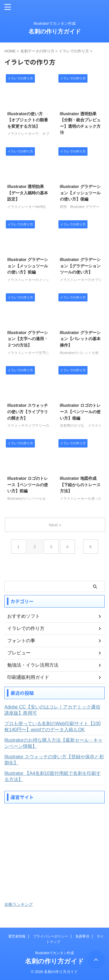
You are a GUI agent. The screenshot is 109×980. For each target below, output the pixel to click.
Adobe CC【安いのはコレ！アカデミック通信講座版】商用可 (52, 710)
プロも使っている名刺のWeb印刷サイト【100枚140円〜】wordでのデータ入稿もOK (52, 727)
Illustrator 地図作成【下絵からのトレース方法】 (80, 485)
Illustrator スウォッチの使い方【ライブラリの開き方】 (28, 412)
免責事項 (82, 936)
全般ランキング (19, 904)
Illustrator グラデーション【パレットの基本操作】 (80, 339)
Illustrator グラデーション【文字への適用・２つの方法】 (28, 339)
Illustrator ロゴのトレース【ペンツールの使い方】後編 (80, 412)
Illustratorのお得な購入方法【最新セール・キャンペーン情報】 (53, 743)
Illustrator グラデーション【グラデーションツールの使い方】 (80, 266)
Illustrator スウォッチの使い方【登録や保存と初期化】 (54, 760)
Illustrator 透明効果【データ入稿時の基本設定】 (28, 193)
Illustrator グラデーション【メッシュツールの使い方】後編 (80, 193)
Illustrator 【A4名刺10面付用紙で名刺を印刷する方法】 (53, 776)
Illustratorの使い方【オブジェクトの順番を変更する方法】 (28, 120)
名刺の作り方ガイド (55, 31)
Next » (55, 525)
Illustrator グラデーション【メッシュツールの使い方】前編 (28, 266)
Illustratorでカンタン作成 (54, 953)
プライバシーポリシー (51, 936)
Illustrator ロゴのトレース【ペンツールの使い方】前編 (28, 485)
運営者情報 (17, 936)
